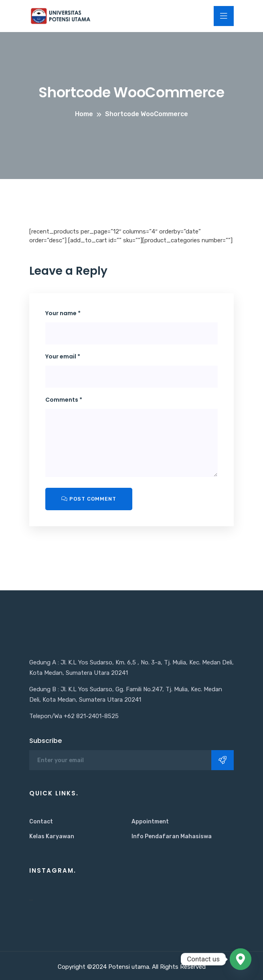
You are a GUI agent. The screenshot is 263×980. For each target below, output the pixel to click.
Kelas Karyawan (52, 836)
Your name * (63, 313)
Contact (41, 822)
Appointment (150, 822)
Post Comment (89, 499)
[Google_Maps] (241, 959)
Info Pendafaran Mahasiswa (172, 836)
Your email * (63, 356)
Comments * (64, 400)
